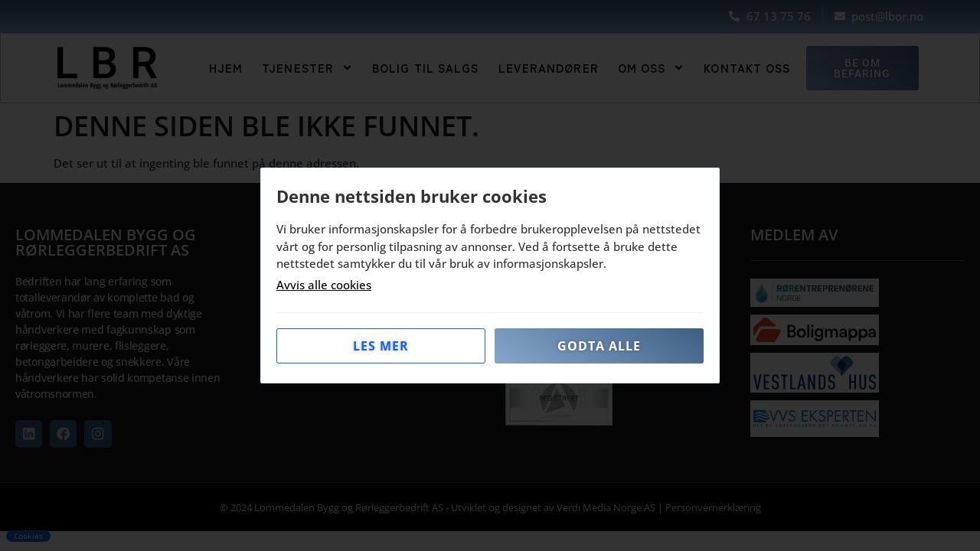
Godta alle (599, 346)
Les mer (381, 346)
